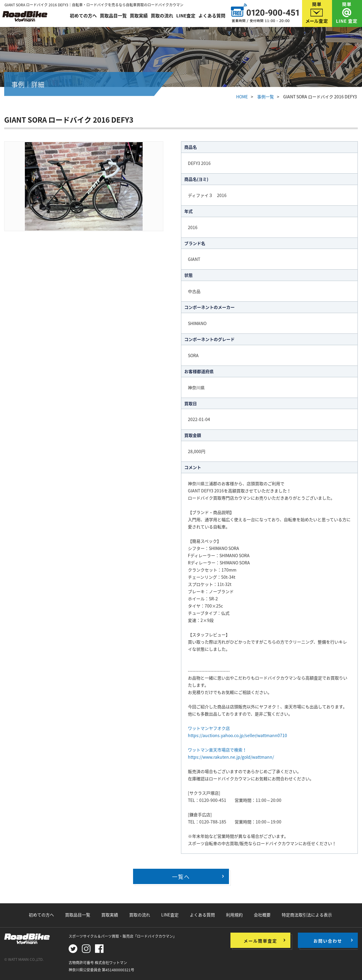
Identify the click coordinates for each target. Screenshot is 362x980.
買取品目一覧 (113, 16)
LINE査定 (186, 16)
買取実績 (139, 16)
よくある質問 (212, 16)
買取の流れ (162, 16)
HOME (242, 97)
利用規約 (234, 915)
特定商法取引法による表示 (307, 915)
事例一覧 (266, 97)
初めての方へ (83, 16)
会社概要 (262, 915)
